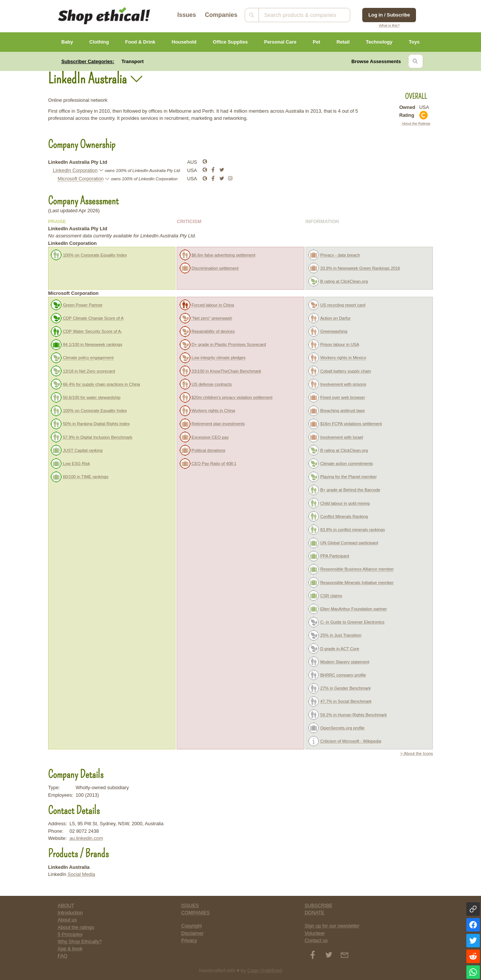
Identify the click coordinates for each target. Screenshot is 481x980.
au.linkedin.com (86, 838)
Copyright (191, 926)
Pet (316, 42)
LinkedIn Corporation (75, 170)
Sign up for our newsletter (332, 926)
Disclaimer (192, 933)
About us (67, 920)
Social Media (81, 874)
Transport (132, 61)
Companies (221, 15)
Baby (67, 42)
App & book (70, 949)
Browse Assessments (376, 61)
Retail (343, 42)
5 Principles (70, 934)
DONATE (315, 913)
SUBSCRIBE (319, 905)
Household (184, 42)
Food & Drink (140, 42)
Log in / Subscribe (389, 15)
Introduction (70, 913)
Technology (379, 42)
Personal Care (280, 42)
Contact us (316, 940)
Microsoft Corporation (81, 179)
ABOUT (66, 905)
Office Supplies (230, 42)
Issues (187, 15)
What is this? (389, 25)
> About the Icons (417, 753)
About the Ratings (416, 123)
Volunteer (315, 933)
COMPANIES (195, 913)
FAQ (63, 956)
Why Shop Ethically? (80, 941)
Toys (414, 42)
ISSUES (190, 905)
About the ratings (76, 927)
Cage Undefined (265, 970)
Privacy (189, 940)
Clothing (99, 42)
